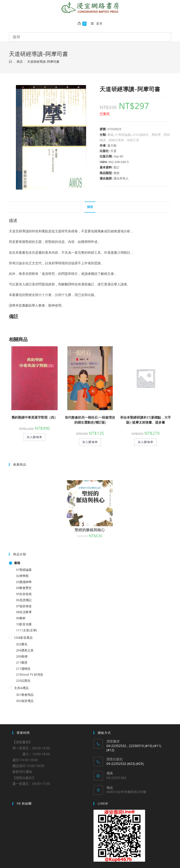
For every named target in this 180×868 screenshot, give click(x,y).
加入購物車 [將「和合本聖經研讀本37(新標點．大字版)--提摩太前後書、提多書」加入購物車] (146, 442)
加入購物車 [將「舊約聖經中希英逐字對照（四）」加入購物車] (34, 437)
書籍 (110, 135)
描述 (90, 207)
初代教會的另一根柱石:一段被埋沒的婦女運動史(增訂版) (90, 420)
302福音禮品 (25, 701)
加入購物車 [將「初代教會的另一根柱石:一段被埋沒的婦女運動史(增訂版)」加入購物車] (90, 442)
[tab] (90, 207)
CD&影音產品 (23, 638)
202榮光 (22, 644)
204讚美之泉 (25, 650)
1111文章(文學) (26, 630)
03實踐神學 (24, 582)
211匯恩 (22, 662)
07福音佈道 (24, 606)
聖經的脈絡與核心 (90, 530)
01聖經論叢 (123, 135)
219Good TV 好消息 (30, 674)
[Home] (10, 62)
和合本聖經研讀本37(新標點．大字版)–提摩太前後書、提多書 (146, 420)
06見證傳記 (24, 600)
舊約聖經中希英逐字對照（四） (34, 417)
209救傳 (22, 656)
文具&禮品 (21, 688)
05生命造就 (24, 594)
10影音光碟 (24, 624)
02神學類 (22, 576)
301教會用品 (25, 695)
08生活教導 (24, 612)
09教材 (21, 618)
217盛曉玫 (23, 669)
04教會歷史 (24, 588)
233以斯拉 (23, 681)
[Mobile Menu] (95, 23)
